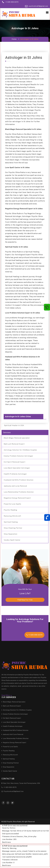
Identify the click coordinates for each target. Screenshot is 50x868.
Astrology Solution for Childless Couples (20, 450)
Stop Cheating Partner (13, 528)
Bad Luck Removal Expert (14, 444)
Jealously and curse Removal (15, 486)
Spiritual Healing (11, 522)
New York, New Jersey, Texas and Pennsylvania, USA (21, 783)
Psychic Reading (10, 510)
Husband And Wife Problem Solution (19, 480)
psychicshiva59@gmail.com (38, 6)
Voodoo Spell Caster (12, 540)
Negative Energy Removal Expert (17, 498)
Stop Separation (10, 534)
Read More (7, 695)
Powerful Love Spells (12, 504)
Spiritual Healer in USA (14, 425)
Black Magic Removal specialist (17, 438)
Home (14, 39)
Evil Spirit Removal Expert (15, 462)
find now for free (25, 600)
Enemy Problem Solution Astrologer (18, 456)
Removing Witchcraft (12, 516)
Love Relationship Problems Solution (19, 492)
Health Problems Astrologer (15, 474)
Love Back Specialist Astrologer (17, 468)
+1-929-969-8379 (12, 2)
